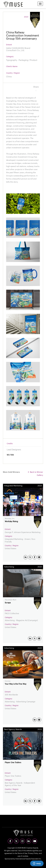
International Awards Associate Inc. (28, 859)
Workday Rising (11, 522)
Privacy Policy (33, 853)
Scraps (8, 603)
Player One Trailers (13, 763)
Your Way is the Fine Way (16, 684)
